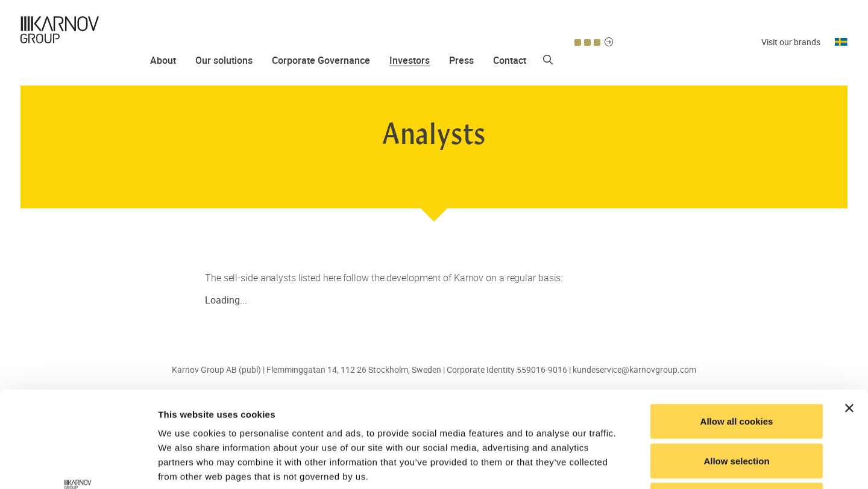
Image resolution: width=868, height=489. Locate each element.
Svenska (841, 23)
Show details (633, 465)
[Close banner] (849, 318)
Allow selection (736, 371)
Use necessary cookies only (737, 410)
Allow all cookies (737, 331)
